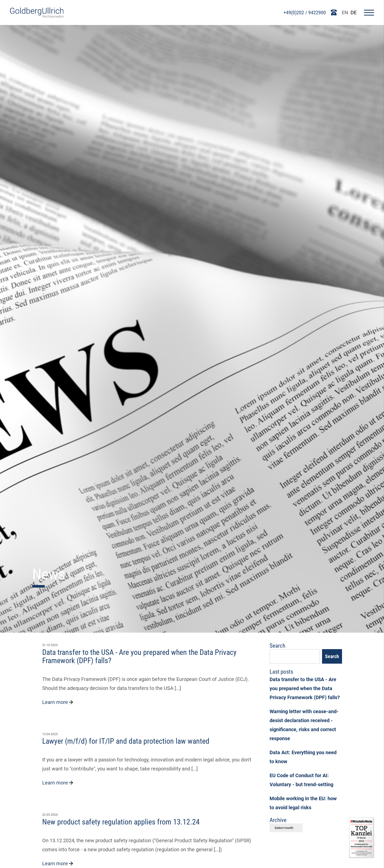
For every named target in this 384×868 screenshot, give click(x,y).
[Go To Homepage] (37, 16)
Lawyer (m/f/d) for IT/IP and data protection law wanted (126, 741)
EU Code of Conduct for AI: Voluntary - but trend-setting (301, 780)
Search (332, 656)
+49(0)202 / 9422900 (305, 13)
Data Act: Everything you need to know (303, 757)
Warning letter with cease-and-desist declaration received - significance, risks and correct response (304, 725)
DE (354, 13)
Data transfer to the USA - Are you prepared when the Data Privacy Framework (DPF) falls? (139, 656)
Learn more (58, 702)
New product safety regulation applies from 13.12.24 (121, 822)
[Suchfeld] (295, 656)
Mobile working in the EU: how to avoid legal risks (303, 803)
